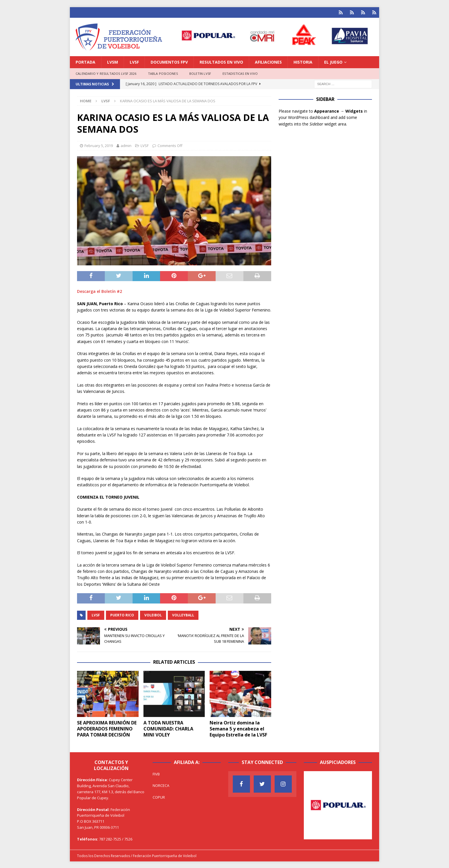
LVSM (113, 61)
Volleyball (183, 615)
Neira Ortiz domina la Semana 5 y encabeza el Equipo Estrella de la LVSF (238, 728)
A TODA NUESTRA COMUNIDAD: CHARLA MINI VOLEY (168, 728)
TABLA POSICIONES (163, 73)
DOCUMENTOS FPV (169, 61)
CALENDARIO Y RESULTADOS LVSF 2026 (106, 73)
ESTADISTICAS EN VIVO (240, 73)
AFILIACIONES (268, 61)
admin (126, 145)
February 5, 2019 (99, 145)
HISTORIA (303, 61)
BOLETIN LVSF (200, 73)
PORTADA (85, 61)
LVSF (134, 61)
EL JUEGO (333, 61)
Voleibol (153, 615)
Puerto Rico (122, 615)
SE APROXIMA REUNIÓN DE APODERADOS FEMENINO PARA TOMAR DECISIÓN (107, 728)
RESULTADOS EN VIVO (221, 61)
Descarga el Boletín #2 (100, 291)
